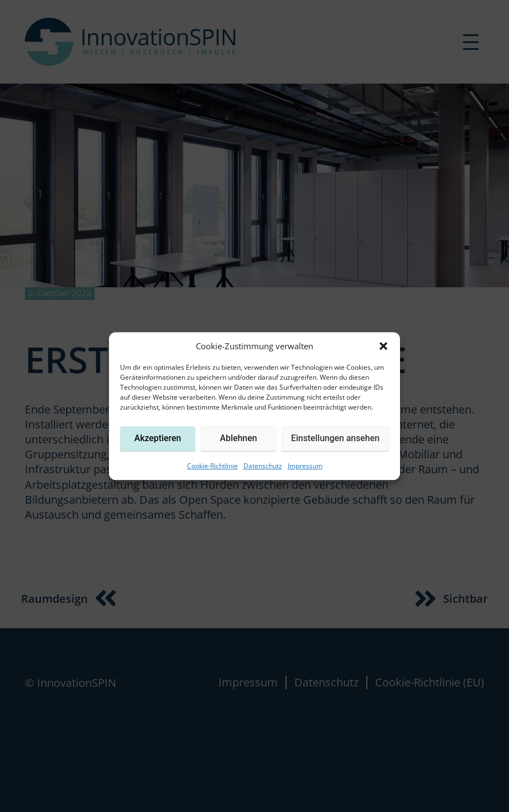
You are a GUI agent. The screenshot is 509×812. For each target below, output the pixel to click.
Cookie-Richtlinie (212, 466)
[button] (383, 346)
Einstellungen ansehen (335, 438)
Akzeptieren (158, 438)
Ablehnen (239, 438)
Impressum (305, 466)
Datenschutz (263, 466)
